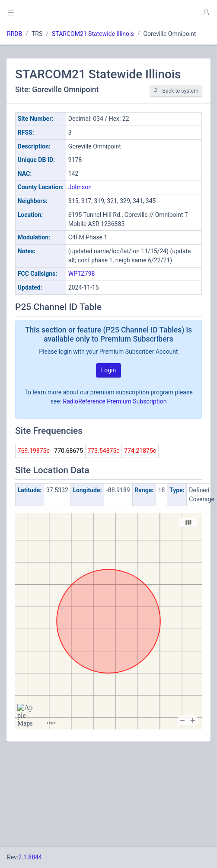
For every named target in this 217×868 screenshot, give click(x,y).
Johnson (80, 187)
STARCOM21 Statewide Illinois (93, 34)
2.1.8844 (30, 857)
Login (109, 370)
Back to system (176, 91)
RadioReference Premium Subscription (115, 401)
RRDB (14, 34)
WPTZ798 (82, 274)
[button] (206, 12)
